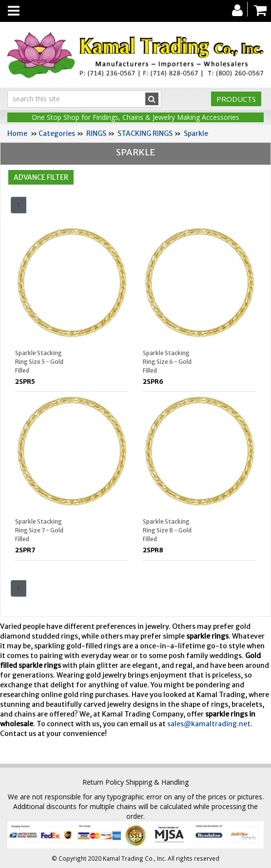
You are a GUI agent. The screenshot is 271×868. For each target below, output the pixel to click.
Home (17, 133)
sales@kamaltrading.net (209, 724)
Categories (57, 133)
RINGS (96, 133)
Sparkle (196, 133)
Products (236, 99)
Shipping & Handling (157, 782)
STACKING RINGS (145, 133)
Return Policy (103, 782)
